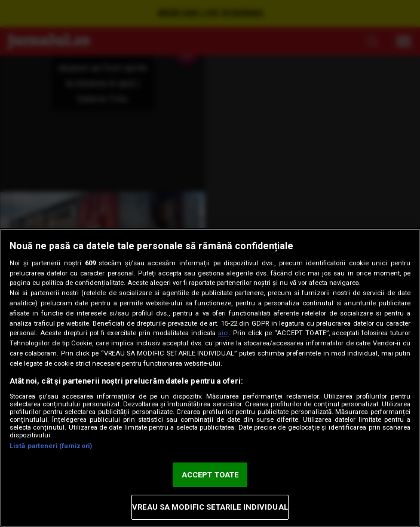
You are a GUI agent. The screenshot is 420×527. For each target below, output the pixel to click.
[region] (210, 378)
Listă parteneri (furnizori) (51, 446)
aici (223, 333)
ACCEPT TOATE (210, 475)
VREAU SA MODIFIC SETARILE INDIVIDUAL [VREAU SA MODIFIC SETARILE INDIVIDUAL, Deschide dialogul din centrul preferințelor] (210, 507)
